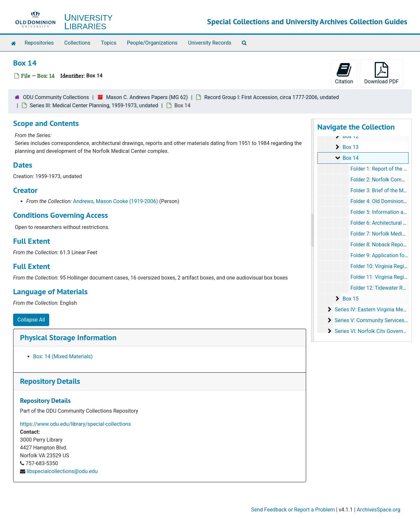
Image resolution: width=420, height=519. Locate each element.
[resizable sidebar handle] (313, 230)
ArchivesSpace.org (378, 510)
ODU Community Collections (56, 97)
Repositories (39, 43)
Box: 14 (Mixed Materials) (63, 356)
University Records (210, 43)
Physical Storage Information (68, 337)
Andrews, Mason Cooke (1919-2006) (116, 201)
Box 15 (350, 299)
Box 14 (350, 158)
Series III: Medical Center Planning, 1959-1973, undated (94, 105)
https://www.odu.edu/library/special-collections (75, 424)
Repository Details (50, 381)
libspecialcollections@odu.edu (62, 471)
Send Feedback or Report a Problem (293, 510)
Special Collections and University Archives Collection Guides (307, 21)
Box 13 (350, 147)
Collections (77, 43)
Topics (108, 43)
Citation (344, 73)
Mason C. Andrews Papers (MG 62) (147, 97)
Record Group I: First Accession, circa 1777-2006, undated (271, 97)
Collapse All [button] (31, 320)
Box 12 (350, 136)
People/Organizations (152, 43)
